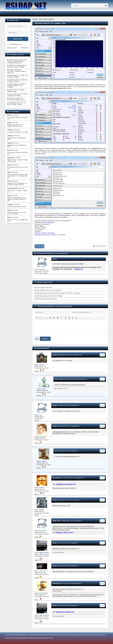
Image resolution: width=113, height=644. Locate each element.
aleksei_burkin (59, 379)
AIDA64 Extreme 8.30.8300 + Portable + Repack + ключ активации (16, 86)
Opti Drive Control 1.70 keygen (45, 233)
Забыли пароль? (12, 48)
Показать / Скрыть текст (64, 532)
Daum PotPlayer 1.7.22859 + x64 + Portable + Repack (18, 76)
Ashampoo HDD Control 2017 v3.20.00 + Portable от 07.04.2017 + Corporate (58, 293)
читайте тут (79, 269)
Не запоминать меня (16, 44)
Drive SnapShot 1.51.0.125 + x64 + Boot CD (49, 290)
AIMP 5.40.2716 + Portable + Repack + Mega (16, 91)
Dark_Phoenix (57, 478)
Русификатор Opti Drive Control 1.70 (47, 235)
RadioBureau (56, 583)
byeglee (55, 405)
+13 (39, 246)
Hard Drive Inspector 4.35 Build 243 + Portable (49, 296)
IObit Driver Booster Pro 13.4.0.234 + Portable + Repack (16, 99)
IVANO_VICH (56, 521)
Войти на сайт (18, 39)
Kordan (55, 500)
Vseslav (55, 426)
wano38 (55, 566)
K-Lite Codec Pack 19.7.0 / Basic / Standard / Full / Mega (17, 95)
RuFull (54, 543)
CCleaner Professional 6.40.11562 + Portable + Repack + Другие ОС (17, 71)
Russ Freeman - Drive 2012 (44, 288)
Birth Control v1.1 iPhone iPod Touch (47, 299)
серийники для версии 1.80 (66, 484)
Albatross (55, 355)
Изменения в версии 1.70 (65, 612)
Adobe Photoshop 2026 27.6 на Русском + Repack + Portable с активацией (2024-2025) (17, 61)
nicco (56, 451)
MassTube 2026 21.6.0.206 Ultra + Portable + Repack (17, 81)
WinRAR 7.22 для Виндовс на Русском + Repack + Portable (17, 66)
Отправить (45, 339)
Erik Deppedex (49, 222)
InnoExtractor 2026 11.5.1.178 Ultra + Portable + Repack (17, 103)
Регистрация (24, 48)
